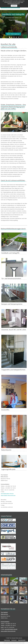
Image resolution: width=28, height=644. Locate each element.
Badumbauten (6, 450)
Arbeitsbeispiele (22, 640)
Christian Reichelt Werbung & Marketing (15, 643)
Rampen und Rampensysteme (12, 304)
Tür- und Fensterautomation (11, 279)
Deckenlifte (5, 410)
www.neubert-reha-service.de (8, 495)
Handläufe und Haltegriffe (10, 253)
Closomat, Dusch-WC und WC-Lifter (14, 330)
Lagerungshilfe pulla (8, 469)
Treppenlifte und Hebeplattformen (13, 370)
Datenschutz (7, 640)
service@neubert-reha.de (7, 494)
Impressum (14, 640)
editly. (24, 643)
